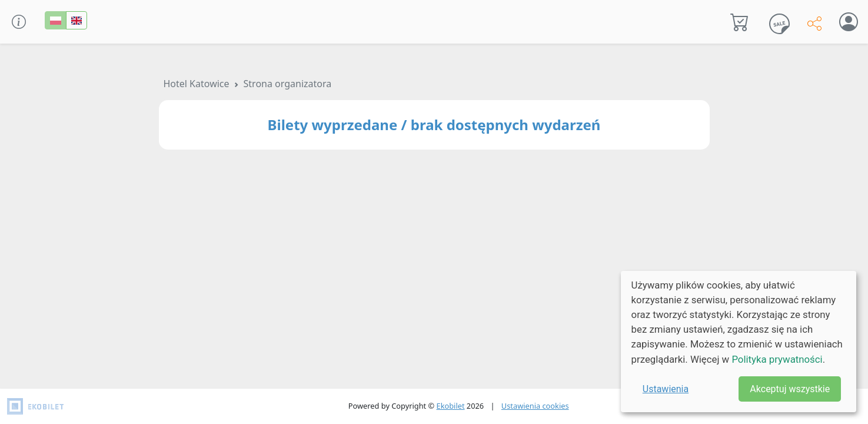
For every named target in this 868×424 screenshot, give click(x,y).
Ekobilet (451, 406)
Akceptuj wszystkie (790, 389)
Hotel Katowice (197, 84)
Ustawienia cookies (535, 406)
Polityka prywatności (777, 359)
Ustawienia (666, 389)
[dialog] (739, 342)
